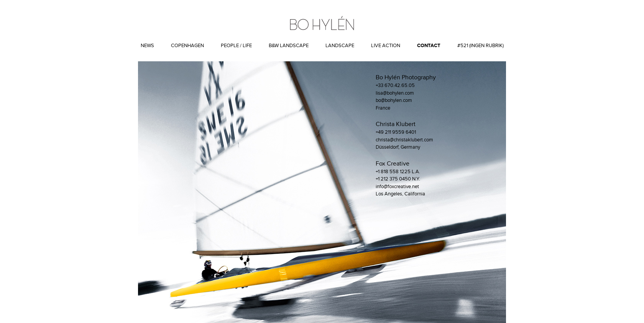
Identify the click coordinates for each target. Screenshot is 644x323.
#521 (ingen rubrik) (481, 46)
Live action (386, 46)
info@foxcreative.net (397, 187)
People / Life (236, 46)
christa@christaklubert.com (404, 140)
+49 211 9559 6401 (396, 132)
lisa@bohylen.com (395, 93)
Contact (429, 46)
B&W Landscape (289, 46)
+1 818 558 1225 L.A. (398, 172)
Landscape (340, 46)
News (147, 46)
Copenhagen (187, 46)
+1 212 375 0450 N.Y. (398, 179)
